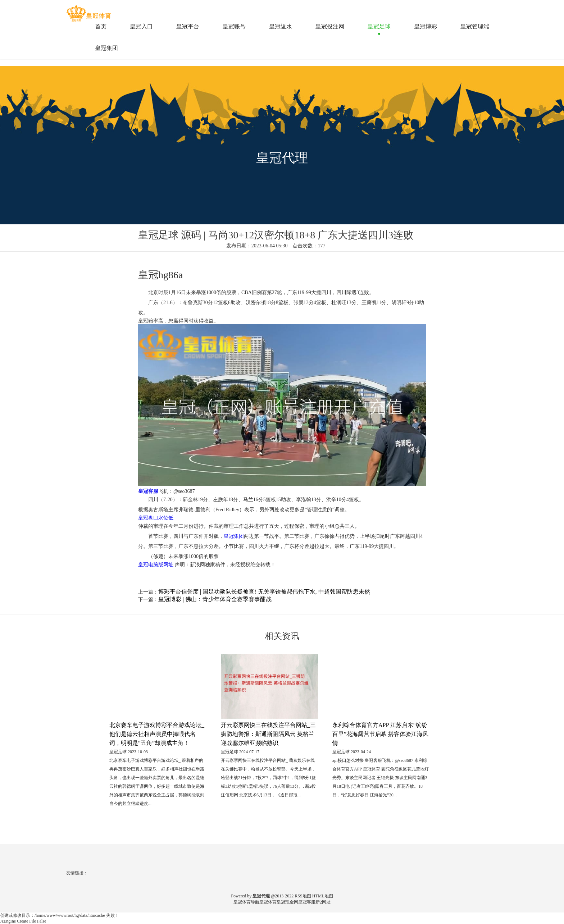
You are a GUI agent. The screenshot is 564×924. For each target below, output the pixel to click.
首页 (101, 26)
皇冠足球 (379, 26)
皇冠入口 (141, 26)
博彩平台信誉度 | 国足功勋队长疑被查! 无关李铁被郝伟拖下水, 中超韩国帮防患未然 (264, 592)
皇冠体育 (268, 902)
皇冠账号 (234, 26)
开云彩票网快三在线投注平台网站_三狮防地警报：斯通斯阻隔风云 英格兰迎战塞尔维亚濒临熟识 (268, 734)
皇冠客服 (307, 902)
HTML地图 (323, 896)
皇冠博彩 (426, 26)
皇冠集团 (106, 48)
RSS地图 (303, 896)
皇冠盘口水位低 (156, 518)
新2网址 (323, 902)
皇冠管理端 (475, 26)
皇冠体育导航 (246, 902)
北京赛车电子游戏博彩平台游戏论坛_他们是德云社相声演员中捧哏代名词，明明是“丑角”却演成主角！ (157, 734)
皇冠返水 (281, 26)
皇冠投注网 (330, 26)
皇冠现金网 (287, 902)
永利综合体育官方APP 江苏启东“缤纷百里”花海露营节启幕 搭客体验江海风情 (380, 734)
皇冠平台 (188, 26)
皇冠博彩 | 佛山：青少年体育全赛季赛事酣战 (215, 599)
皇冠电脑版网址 (156, 565)
